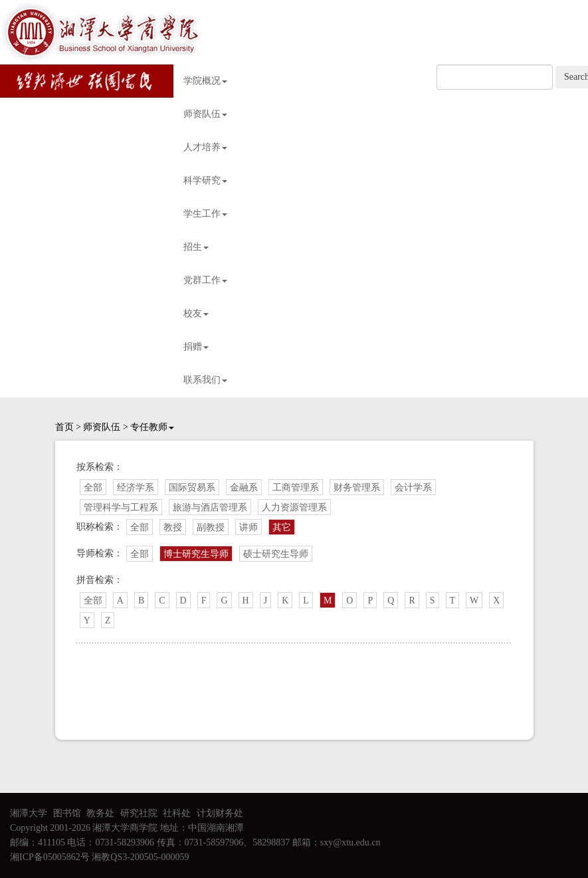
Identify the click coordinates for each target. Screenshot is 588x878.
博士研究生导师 (196, 554)
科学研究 (205, 180)
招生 (196, 247)
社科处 (177, 813)
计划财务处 (220, 813)
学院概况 (205, 81)
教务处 (100, 813)
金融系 (244, 488)
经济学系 (136, 488)
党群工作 (205, 280)
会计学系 (413, 488)
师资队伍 (205, 114)
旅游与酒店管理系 (210, 507)
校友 (196, 313)
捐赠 (196, 347)
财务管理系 (357, 488)
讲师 (248, 527)
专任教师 (152, 427)
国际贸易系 (192, 488)
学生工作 (205, 214)
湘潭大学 (29, 813)
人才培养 (205, 147)
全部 (93, 488)
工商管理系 (296, 488)
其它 (282, 527)
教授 (173, 527)
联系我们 (205, 380)
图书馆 (67, 813)
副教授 (211, 527)
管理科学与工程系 (121, 507)
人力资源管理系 (294, 507)
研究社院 (139, 813)
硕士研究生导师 (276, 554)
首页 (64, 427)
